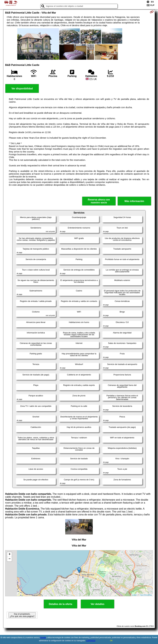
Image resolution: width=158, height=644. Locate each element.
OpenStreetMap (146, 595)
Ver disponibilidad (22, 89)
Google (43, 638)
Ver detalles (98, 604)
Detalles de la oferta (60, 604)
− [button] (9, 559)
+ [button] (9, 554)
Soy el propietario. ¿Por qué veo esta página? (22, 615)
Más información (134, 201)
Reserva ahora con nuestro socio (99, 201)
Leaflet (134, 595)
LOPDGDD (91, 641)
